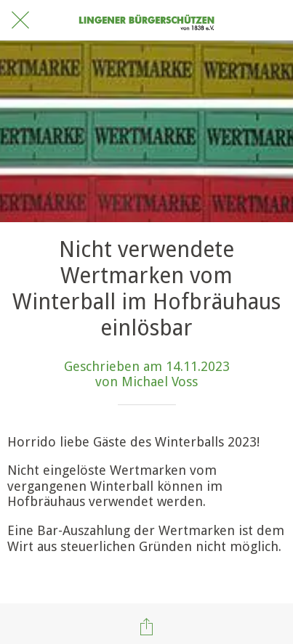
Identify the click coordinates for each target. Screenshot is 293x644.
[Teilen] (147, 627)
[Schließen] (20, 20)
